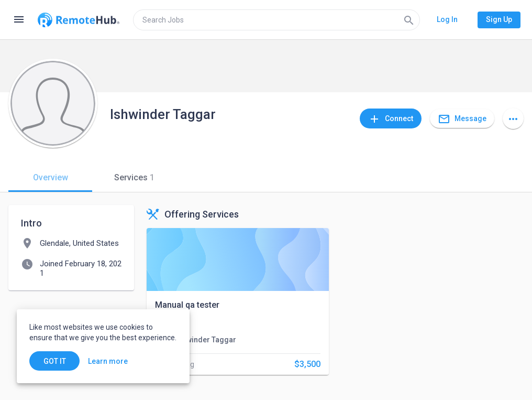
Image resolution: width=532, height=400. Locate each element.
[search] (276, 20)
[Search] (409, 20)
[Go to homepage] (79, 20)
